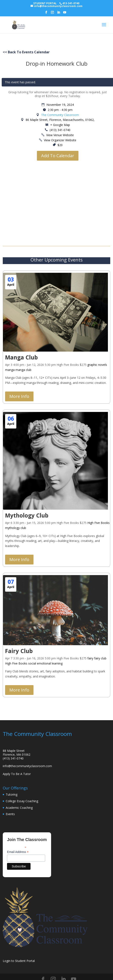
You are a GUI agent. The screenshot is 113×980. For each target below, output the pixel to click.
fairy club (100, 658)
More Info (19, 396)
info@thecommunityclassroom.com (27, 766)
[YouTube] (65, 14)
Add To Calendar (58, 156)
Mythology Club (27, 515)
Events (10, 814)
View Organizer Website (60, 140)
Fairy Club (19, 651)
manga (10, 370)
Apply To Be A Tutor (17, 774)
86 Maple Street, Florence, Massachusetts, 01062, (60, 120)
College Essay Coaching (22, 801)
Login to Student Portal (19, 961)
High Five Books (98, 523)
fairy (90, 658)
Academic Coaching (19, 808)
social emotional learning (45, 663)
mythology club (16, 528)
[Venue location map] (57, 201)
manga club (23, 370)
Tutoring (12, 794)
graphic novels (97, 365)
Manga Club (21, 357)
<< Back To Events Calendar (26, 52)
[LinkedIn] (59, 14)
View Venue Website (60, 135)
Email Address (18, 852)
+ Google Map (60, 125)
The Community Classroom (60, 115)
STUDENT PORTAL (45, 3)
